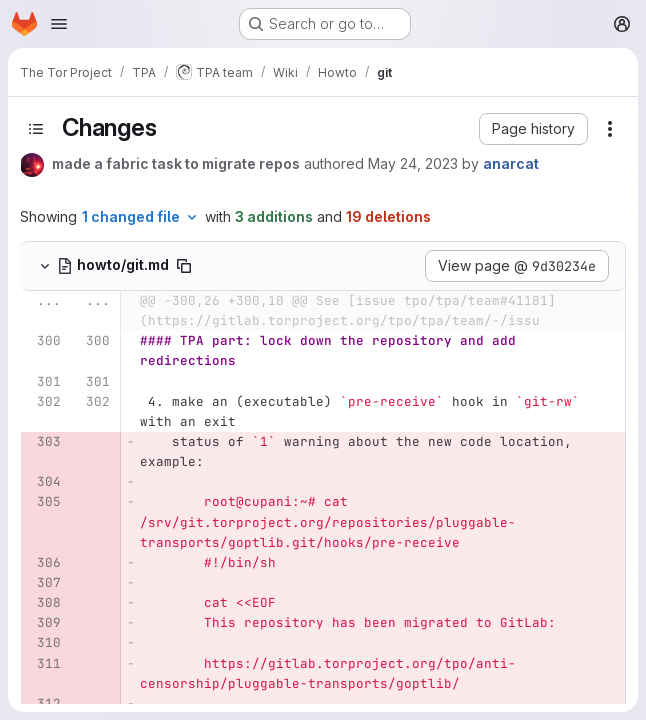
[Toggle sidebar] (36, 129)
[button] (533, 129)
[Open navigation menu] (59, 24)
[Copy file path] (184, 266)
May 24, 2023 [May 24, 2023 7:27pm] (413, 163)
